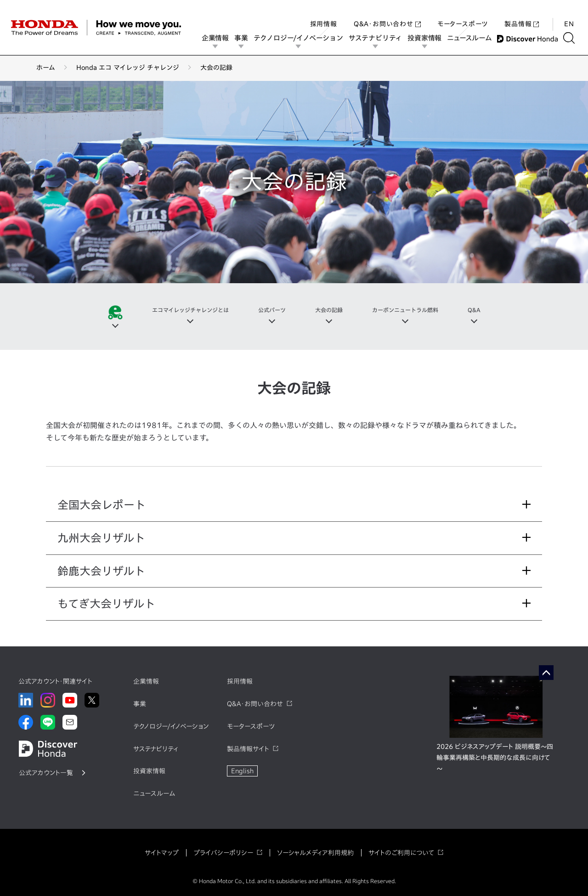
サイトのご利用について (401, 853)
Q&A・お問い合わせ (387, 16)
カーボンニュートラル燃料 (415, 310)
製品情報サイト (248, 749)
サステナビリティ (378, 38)
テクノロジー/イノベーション (301, 38)
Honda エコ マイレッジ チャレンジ (128, 68)
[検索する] (572, 38)
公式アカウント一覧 (46, 773)
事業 (244, 38)
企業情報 (218, 38)
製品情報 (522, 16)
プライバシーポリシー (223, 853)
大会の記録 (331, 310)
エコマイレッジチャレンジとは (179, 310)
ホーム (46, 68)
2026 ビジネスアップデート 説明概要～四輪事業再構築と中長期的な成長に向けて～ (495, 758)
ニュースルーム (472, 38)
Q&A (490, 310)
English (242, 771)
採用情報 (324, 16)
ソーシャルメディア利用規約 (315, 853)
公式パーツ (270, 310)
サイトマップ (162, 853)
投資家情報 (427, 38)
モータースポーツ (463, 16)
